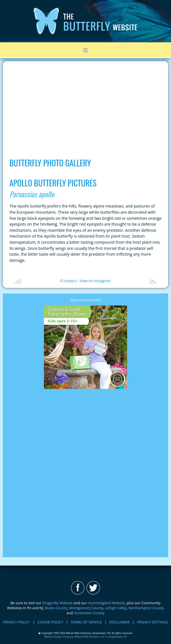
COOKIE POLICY (50, 622)
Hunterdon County (89, 613)
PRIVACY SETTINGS (153, 622)
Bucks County (56, 608)
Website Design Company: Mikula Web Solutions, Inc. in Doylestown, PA (85, 637)
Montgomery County (86, 608)
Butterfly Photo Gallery (50, 163)
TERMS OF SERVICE (86, 622)
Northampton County (146, 608)
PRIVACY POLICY (17, 622)
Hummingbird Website (106, 603)
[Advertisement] (85, 107)
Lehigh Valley (116, 608)
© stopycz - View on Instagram (85, 281)
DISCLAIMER (120, 622)
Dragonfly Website (58, 603)
